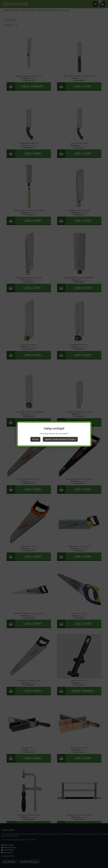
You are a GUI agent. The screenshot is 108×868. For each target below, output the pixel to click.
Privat (35, 439)
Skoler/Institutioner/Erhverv (60, 439)
